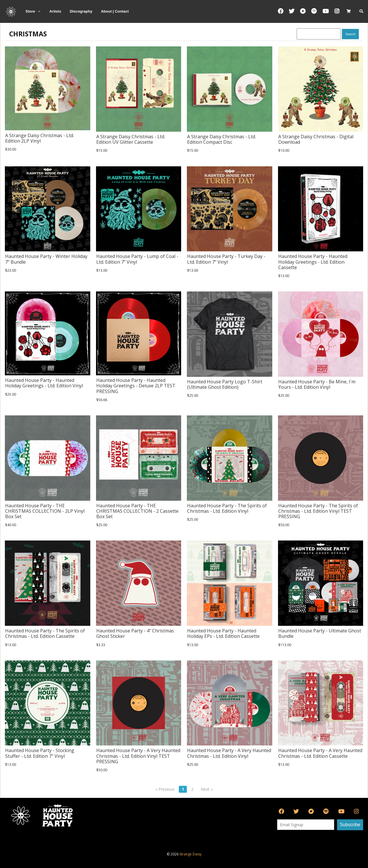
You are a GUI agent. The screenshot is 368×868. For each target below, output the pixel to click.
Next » (207, 789)
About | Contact (115, 11)
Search (350, 34)
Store (30, 11)
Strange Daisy (190, 854)
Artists (55, 11)
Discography (81, 11)
